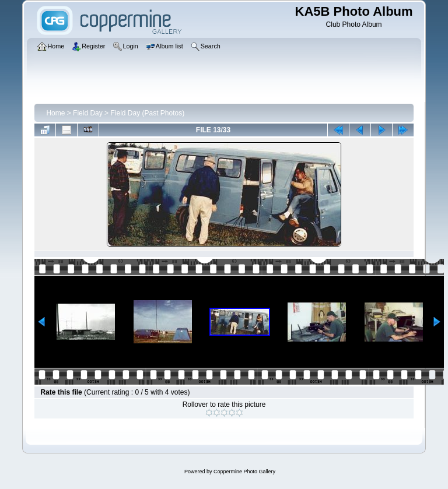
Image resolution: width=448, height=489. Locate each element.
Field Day (88, 113)
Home (55, 113)
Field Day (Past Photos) (147, 113)
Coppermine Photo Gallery (244, 472)
